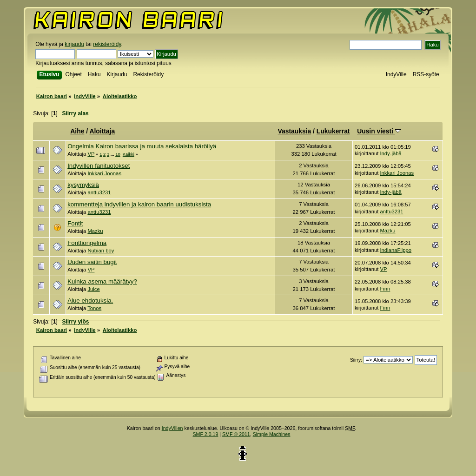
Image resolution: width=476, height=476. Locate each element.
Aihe (77, 131)
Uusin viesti (379, 131)
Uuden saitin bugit (92, 262)
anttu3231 (99, 192)
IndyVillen (172, 428)
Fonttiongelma (87, 243)
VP (91, 154)
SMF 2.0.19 (206, 434)
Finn (385, 289)
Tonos (94, 308)
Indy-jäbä (390, 153)
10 (118, 154)
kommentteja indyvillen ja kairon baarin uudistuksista (139, 204)
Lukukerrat (333, 131)
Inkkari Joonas (104, 173)
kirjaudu (74, 44)
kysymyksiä (83, 185)
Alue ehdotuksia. (90, 301)
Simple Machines (272, 434)
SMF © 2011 (236, 434)
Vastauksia (295, 131)
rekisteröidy (107, 44)
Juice (93, 289)
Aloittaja (102, 131)
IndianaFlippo (396, 250)
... (113, 154)
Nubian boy (101, 251)
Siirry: (356, 360)
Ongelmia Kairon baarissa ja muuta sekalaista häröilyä (142, 146)
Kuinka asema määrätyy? (102, 281)
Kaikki (129, 154)
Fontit (75, 223)
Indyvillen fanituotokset (99, 166)
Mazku (95, 231)
